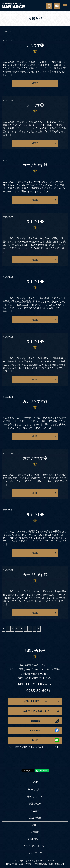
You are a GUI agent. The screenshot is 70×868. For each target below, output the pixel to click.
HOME (5, 31)
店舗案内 (35, 832)
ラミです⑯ (35, 515)
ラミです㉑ (35, 45)
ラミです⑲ (35, 222)
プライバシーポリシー (35, 846)
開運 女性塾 (35, 804)
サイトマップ (35, 853)
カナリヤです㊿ (35, 165)
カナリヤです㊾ (35, 401)
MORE (35, 83)
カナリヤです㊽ (35, 458)
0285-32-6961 (39, 691)
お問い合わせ (35, 839)
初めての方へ (35, 789)
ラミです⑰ (35, 342)
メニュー (35, 811)
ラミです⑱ (35, 282)
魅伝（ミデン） (35, 797)
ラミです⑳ (35, 105)
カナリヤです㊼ (35, 575)
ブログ (35, 825)
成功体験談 (35, 818)
